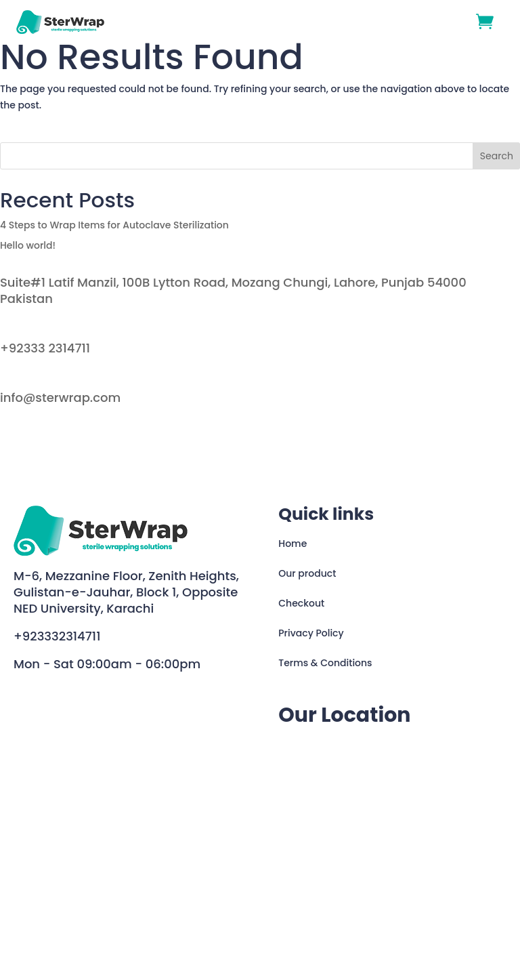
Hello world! (28, 245)
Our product (307, 573)
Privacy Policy (311, 633)
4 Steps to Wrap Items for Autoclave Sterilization (114, 225)
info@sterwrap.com (60, 397)
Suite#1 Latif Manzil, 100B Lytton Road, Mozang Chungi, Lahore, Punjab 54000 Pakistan (233, 290)
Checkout (301, 603)
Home (292, 544)
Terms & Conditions (325, 663)
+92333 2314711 (45, 348)
